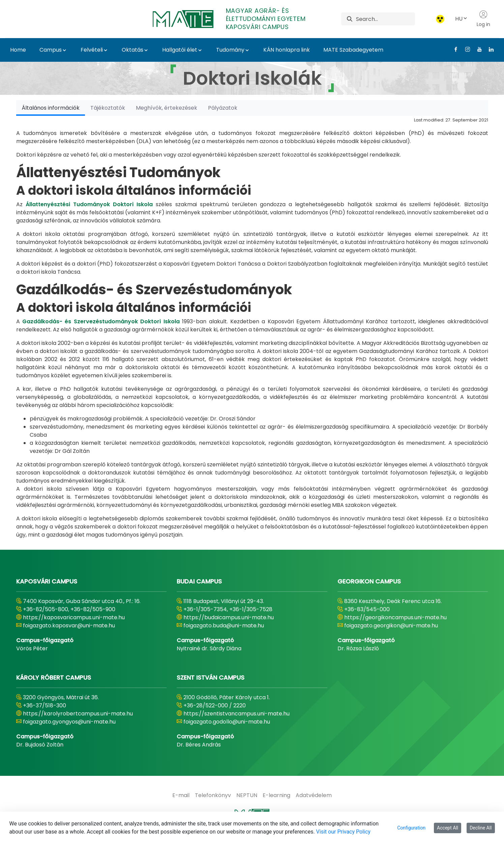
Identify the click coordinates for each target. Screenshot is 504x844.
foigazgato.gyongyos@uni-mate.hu (69, 722)
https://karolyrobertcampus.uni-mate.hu (78, 714)
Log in (483, 19)
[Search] (386, 19)
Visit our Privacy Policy (343, 832)
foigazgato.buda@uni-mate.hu (224, 625)
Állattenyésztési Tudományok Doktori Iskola (89, 204)
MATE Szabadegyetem (353, 50)
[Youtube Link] (477, 49)
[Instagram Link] (465, 49)
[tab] (51, 108)
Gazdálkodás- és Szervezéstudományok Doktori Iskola (101, 321)
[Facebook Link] (453, 49)
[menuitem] (181, 795)
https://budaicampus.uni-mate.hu (229, 617)
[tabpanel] (252, 327)
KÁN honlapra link (287, 50)
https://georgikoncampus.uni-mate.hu (395, 617)
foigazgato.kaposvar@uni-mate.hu (69, 625)
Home (18, 50)
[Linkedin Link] (489, 49)
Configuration (411, 828)
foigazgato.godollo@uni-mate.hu (227, 722)
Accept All (448, 828)
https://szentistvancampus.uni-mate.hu (236, 714)
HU (462, 19)
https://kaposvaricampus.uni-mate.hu (74, 617)
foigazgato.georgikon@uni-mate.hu (391, 625)
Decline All (481, 828)
